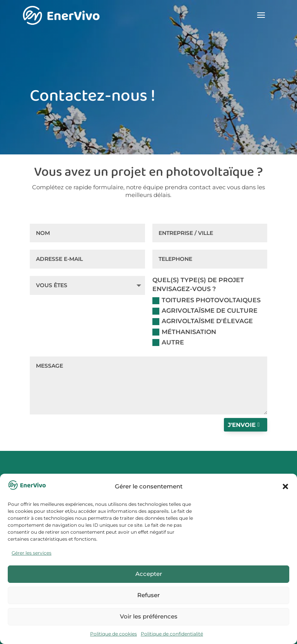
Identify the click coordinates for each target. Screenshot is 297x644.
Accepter (149, 574)
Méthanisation (184, 332)
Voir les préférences (149, 616)
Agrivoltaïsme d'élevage (203, 321)
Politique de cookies (114, 634)
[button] (285, 486)
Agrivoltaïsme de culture (205, 311)
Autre (168, 343)
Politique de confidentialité (172, 634)
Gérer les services (32, 553)
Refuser (148, 595)
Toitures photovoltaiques (207, 300)
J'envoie (242, 425)
